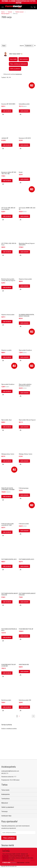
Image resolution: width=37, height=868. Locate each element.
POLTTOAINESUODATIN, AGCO (9, 559)
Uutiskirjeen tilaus (6, 816)
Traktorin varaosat (19, 12)
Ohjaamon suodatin (6, 350)
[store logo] (14, 7)
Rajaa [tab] (4, 46)
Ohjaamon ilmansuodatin (25, 279)
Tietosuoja (4, 811)
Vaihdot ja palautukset (8, 807)
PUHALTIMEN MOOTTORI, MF (26, 629)
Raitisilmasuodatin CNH (25, 700)
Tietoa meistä (5, 790)
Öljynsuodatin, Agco (7, 420)
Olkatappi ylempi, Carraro (8, 454)
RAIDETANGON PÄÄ (24, 665)
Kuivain (21, 172)
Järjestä (22, 46)
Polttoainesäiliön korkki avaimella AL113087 (7, 524)
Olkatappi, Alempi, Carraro (26, 454)
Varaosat (10, 12)
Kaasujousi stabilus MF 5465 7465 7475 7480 (9, 173)
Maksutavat (5, 803)
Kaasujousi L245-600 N (25, 138)
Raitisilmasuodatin (6, 700)
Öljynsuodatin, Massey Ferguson (27, 420)
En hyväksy (14, 863)
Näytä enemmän (21, 863)
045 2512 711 (5, 773)
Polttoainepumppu (24, 488)
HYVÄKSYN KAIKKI (6, 863)
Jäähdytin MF (5, 138)
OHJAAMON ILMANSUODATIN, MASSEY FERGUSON (27, 315)
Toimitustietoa (5, 799)
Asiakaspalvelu (5, 794)
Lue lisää (27, 863)
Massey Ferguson (5, 14)
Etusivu (3, 12)
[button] (3, 114)
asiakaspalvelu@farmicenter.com (10, 771)
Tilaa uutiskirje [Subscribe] (9, 838)
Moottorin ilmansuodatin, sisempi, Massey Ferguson (8, 280)
